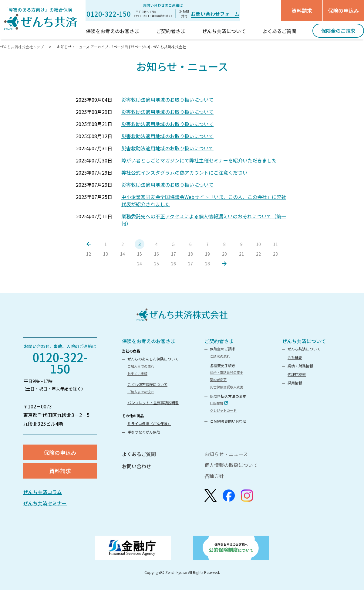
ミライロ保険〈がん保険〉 (149, 423)
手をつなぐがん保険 (144, 432)
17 (174, 254)
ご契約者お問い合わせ (228, 421)
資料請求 (302, 10)
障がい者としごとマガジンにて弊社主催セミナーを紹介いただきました (199, 160)
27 (190, 264)
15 (140, 254)
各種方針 (214, 476)
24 (140, 264)
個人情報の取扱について (231, 465)
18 (190, 254)
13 (106, 254)
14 (123, 254)
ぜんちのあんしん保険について (153, 359)
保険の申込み (343, 10)
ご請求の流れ (220, 356)
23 (275, 254)
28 (207, 264)
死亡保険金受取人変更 (227, 387)
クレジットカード (223, 410)
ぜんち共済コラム (42, 492)
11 (275, 244)
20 (224, 254)
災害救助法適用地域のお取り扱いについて (167, 100)
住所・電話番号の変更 (227, 372)
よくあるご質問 (139, 454)
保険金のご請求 (223, 349)
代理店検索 (297, 374)
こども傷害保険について (147, 384)
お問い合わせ (136, 466)
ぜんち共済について (304, 341)
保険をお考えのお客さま (149, 341)
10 (258, 244)
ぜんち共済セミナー (45, 503)
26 (174, 264)
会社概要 (295, 357)
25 (157, 264)
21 (241, 254)
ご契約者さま (219, 341)
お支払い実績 (137, 373)
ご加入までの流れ (141, 366)
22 (258, 254)
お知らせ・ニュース (226, 454)
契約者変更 (218, 380)
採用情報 (295, 383)
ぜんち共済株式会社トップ (22, 47)
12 (89, 254)
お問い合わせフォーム (215, 14)
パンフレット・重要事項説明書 (153, 402)
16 (157, 254)
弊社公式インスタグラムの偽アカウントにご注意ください (184, 172)
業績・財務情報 (300, 366)
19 (207, 254)
